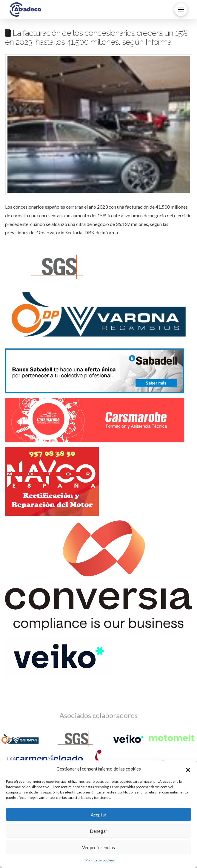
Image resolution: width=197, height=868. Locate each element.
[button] (188, 769)
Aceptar (99, 815)
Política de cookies (100, 860)
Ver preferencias (98, 847)
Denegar (99, 831)
